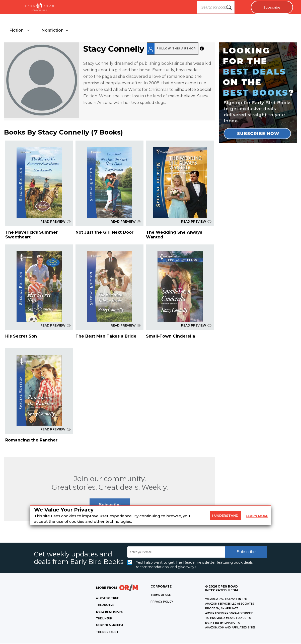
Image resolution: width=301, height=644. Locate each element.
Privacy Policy (162, 602)
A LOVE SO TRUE (107, 599)
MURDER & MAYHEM (109, 626)
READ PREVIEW (56, 222)
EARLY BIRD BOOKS (109, 612)
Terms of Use (161, 595)
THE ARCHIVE (105, 605)
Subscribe (271, 7)
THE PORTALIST (107, 633)
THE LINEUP (104, 619)
